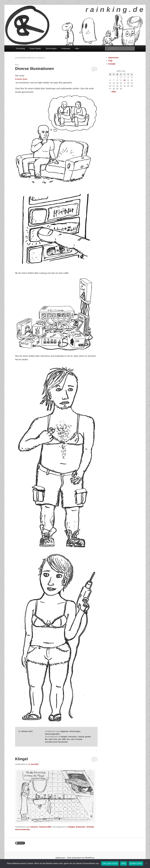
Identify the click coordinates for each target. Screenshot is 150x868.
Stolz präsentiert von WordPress (81, 858)
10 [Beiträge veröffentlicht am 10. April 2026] (125, 80)
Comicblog (20, 48)
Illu (60, 739)
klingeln (64, 737)
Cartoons (34, 827)
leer (68, 739)
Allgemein (64, 731)
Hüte (77, 48)
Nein (124, 863)
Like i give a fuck (110, 863)
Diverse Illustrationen (34, 69)
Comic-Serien (35, 48)
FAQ (110, 61)
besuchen (73, 737)
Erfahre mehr (136, 863)
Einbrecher (80, 827)
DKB (64, 739)
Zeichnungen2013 (52, 734)
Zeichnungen (51, 48)
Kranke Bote (21, 79)
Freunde (79, 739)
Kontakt (112, 64)
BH (46, 739)
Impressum (113, 58)
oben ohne (53, 739)
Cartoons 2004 (45, 827)
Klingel (21, 759)
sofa (73, 739)
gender (88, 737)
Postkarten (66, 48)
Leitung (81, 737)
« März (113, 92)
